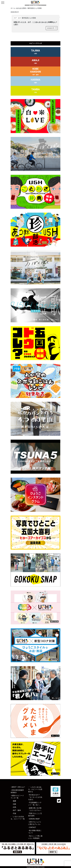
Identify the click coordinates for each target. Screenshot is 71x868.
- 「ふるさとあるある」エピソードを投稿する (35, 789)
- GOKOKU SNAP (34, 819)
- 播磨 (14, 801)
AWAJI (35, 62)
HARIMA (35, 81)
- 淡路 (14, 804)
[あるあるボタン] (51, 28)
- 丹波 (14, 813)
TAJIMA (35, 52)
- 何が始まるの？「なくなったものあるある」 (35, 797)
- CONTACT (32, 827)
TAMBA (35, 91)
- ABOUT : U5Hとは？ (18, 787)
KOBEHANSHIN (35, 72)
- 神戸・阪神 (16, 810)
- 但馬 (14, 807)
